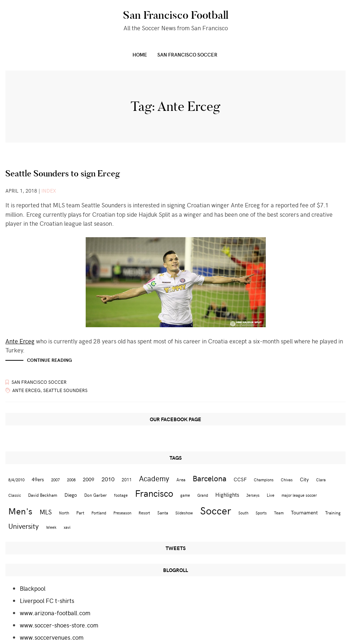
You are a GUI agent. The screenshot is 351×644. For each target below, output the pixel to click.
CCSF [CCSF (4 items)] (240, 479)
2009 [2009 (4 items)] (89, 479)
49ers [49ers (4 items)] (38, 479)
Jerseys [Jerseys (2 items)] (253, 495)
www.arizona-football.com (55, 613)
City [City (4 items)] (304, 479)
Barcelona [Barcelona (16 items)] (210, 478)
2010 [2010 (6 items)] (108, 479)
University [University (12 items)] (24, 526)
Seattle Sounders (65, 390)
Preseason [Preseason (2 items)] (122, 513)
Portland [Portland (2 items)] (99, 513)
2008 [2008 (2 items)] (71, 480)
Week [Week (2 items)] (51, 527)
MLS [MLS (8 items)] (46, 512)
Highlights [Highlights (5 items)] (227, 494)
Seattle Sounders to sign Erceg (63, 173)
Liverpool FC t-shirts (47, 600)
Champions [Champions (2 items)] (264, 480)
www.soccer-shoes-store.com (59, 625)
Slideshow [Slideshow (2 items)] (184, 513)
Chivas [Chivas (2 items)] (287, 480)
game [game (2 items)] (185, 495)
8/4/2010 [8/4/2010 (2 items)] (16, 480)
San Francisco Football (176, 15)
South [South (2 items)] (243, 513)
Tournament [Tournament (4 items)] (304, 512)
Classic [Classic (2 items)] (15, 495)
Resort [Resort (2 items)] (144, 513)
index (49, 191)
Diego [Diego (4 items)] (71, 495)
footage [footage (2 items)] (121, 495)
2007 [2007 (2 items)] (55, 480)
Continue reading (49, 360)
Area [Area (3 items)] (181, 479)
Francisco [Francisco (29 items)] (154, 493)
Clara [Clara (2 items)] (321, 480)
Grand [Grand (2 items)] (203, 495)
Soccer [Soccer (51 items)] (216, 510)
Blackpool (33, 588)
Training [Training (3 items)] (333, 512)
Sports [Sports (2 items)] (261, 513)
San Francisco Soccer (187, 55)
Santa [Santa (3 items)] (163, 512)
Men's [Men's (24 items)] (20, 511)
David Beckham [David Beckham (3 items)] (43, 495)
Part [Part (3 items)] (80, 512)
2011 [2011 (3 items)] (127, 479)
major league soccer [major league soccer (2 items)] (299, 495)
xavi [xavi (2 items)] (67, 527)
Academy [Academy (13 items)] (154, 478)
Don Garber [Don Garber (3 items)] (96, 495)
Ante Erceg (20, 341)
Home (140, 55)
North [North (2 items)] (64, 513)
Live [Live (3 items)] (271, 495)
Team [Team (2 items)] (279, 513)
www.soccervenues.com (52, 637)
